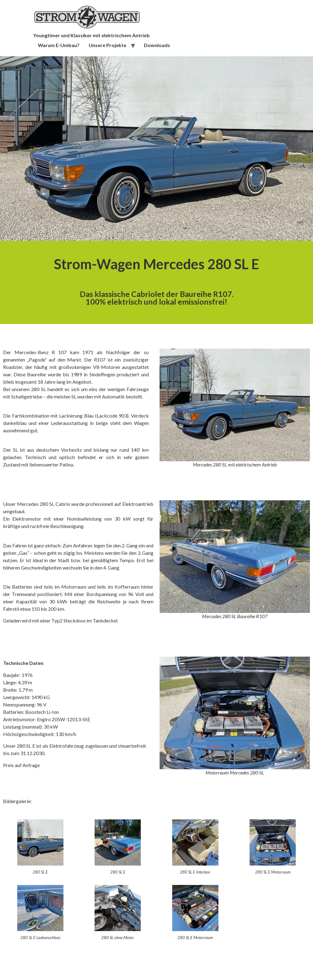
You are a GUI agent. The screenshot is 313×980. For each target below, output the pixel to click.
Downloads (157, 45)
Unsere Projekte (108, 45)
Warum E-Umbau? (59, 45)
